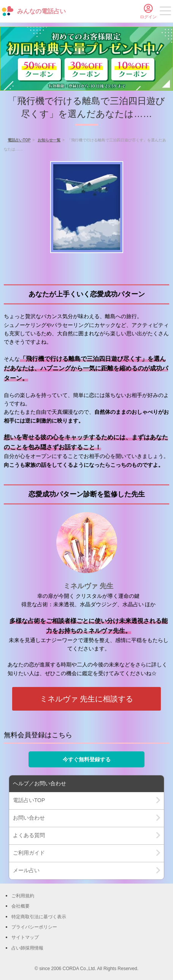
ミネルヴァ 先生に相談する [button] (87, 699)
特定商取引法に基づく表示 (39, 917)
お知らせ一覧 (49, 140)
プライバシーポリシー (34, 927)
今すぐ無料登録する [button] (87, 759)
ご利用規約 (23, 896)
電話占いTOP (19, 140)
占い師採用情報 (27, 948)
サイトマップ (25, 937)
